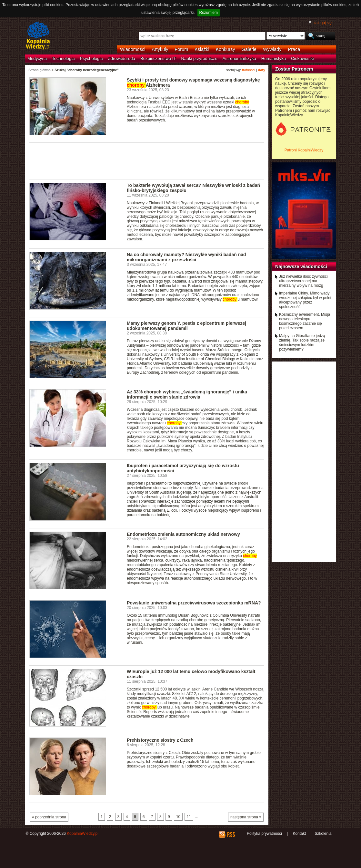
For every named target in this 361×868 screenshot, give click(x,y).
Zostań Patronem (294, 69)
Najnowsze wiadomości (301, 266)
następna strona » (246, 817)
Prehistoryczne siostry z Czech (160, 740)
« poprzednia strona (49, 817)
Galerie (249, 49)
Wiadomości (133, 49)
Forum (182, 49)
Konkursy (226, 49)
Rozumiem (209, 13)
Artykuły (160, 49)
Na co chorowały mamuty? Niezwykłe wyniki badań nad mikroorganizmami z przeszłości (186, 257)
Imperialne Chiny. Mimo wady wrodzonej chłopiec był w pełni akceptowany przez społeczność (305, 300)
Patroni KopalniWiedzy (304, 150)
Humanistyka (274, 58)
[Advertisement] (147, 160)
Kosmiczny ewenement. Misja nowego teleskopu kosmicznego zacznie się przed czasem (305, 321)
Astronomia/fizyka (239, 58)
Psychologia (91, 58)
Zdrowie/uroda (122, 58)
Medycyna (37, 58)
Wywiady (272, 49)
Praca (294, 49)
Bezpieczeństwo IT (158, 58)
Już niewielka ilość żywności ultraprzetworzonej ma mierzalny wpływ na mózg (303, 281)
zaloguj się (323, 23)
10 (178, 817)
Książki (202, 49)
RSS (231, 834)
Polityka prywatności (264, 834)
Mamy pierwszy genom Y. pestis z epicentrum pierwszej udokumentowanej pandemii (186, 326)
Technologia (63, 58)
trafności (249, 70)
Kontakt (299, 834)
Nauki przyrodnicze (199, 58)
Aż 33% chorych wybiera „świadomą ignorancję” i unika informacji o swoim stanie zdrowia (187, 394)
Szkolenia (323, 834)
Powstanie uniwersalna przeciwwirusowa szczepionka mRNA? (194, 603)
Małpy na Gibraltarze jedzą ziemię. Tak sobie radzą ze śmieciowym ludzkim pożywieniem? (302, 342)
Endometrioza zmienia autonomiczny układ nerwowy (183, 534)
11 (189, 817)
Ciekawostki (302, 58)
